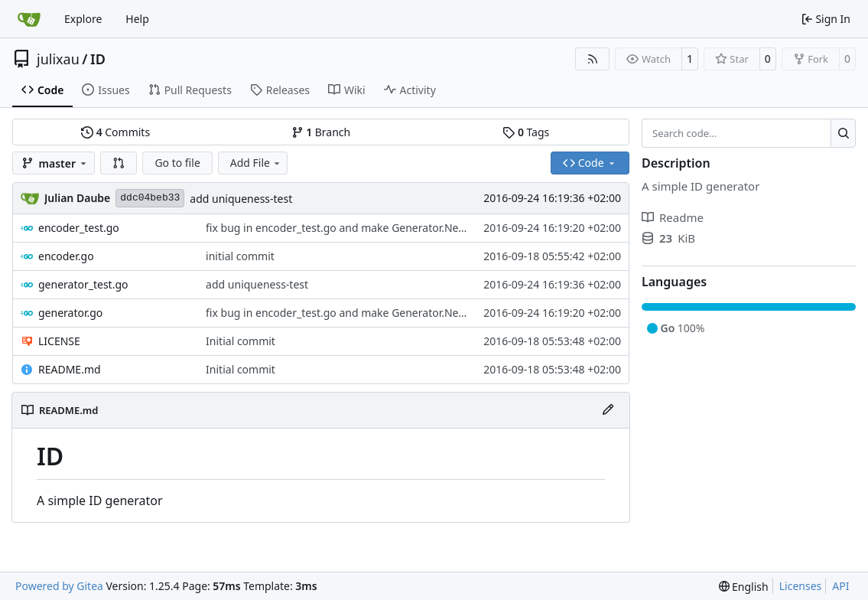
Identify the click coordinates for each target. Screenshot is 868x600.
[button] (119, 163)
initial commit (240, 256)
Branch (321, 132)
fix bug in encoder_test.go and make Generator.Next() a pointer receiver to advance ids (423, 228)
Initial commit (241, 341)
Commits (115, 132)
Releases (280, 90)
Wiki (347, 90)
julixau (58, 59)
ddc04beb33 (150, 198)
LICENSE (59, 341)
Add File (256, 163)
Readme (673, 217)
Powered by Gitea (59, 586)
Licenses (801, 586)
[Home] (29, 19)
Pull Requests (190, 90)
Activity (410, 90)
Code (42, 90)
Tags (526, 132)
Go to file (177, 163)
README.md (70, 369)
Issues (106, 90)
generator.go (70, 313)
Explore (83, 19)
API (840, 586)
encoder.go (66, 256)
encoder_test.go (79, 228)
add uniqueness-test (241, 199)
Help (137, 19)
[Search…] (843, 133)
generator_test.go (83, 284)
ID (98, 59)
